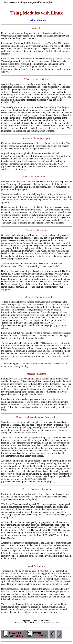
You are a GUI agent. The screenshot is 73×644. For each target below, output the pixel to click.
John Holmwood (38, 20)
